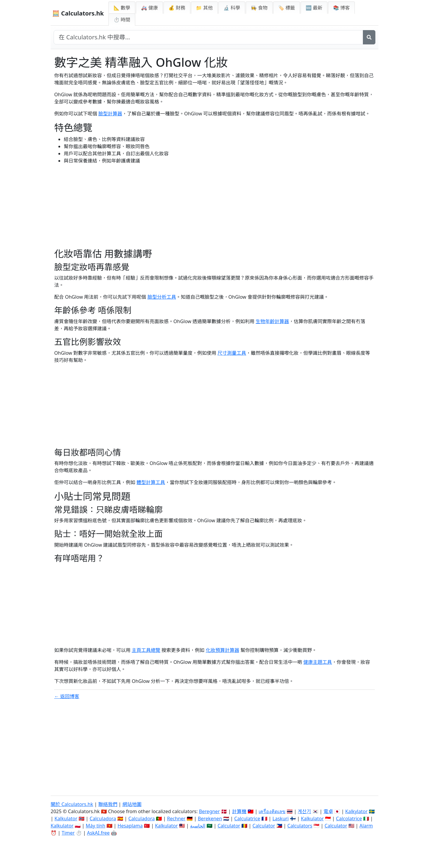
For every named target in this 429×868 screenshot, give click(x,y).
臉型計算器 (110, 114)
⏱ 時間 (122, 20)
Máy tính (96, 826)
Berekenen (210, 819)
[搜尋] (369, 37)
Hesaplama (130, 826)
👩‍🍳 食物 (259, 8)
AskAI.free (98, 833)
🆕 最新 (314, 8)
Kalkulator (66, 819)
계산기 (304, 811)
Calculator (229, 826)
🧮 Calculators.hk (78, 13)
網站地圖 (132, 804)
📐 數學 (122, 8)
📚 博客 (341, 8)
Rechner (176, 819)
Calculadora (103, 819)
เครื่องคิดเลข (272, 811)
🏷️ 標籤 (287, 8)
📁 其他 (204, 8)
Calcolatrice (349, 819)
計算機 (239, 811)
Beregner (209, 811)
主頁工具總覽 (146, 650)
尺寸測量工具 (232, 353)
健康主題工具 (318, 662)
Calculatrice (247, 819)
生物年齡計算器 (272, 321)
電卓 (328, 811)
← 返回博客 (67, 696)
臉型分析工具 (162, 297)
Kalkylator (356, 811)
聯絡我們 (108, 804)
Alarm (366, 826)
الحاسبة (198, 826)
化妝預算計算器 (223, 650)
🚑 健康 (149, 8)
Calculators (300, 826)
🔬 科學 (232, 8)
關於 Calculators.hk (72, 804)
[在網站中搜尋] (208, 37)
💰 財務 (177, 8)
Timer (68, 833)
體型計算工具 (151, 482)
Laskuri (281, 819)
